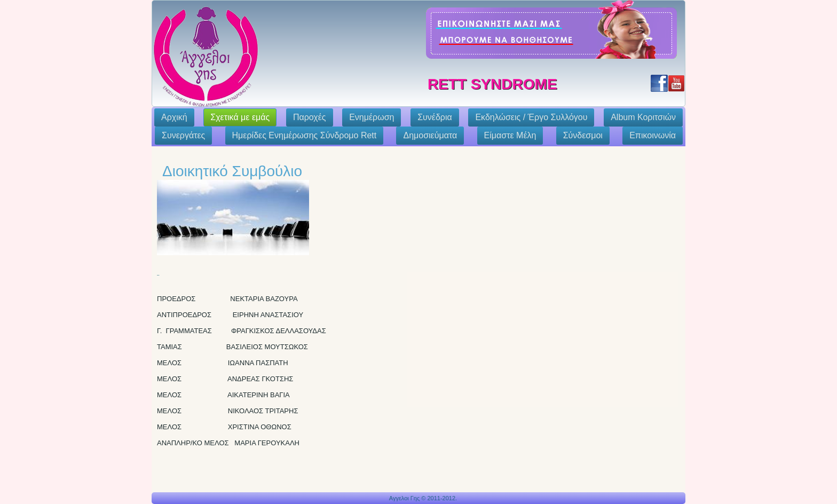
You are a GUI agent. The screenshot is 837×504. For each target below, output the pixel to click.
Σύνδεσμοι (583, 135)
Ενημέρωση (372, 117)
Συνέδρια (435, 117)
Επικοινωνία (653, 135)
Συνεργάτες (183, 135)
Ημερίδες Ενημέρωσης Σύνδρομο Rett (305, 135)
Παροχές (310, 117)
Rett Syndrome (492, 84)
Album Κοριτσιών (643, 117)
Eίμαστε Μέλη (510, 135)
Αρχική (174, 117)
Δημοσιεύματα (430, 135)
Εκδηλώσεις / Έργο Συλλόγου (531, 117)
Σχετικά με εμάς (240, 117)
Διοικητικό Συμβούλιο (232, 171)
